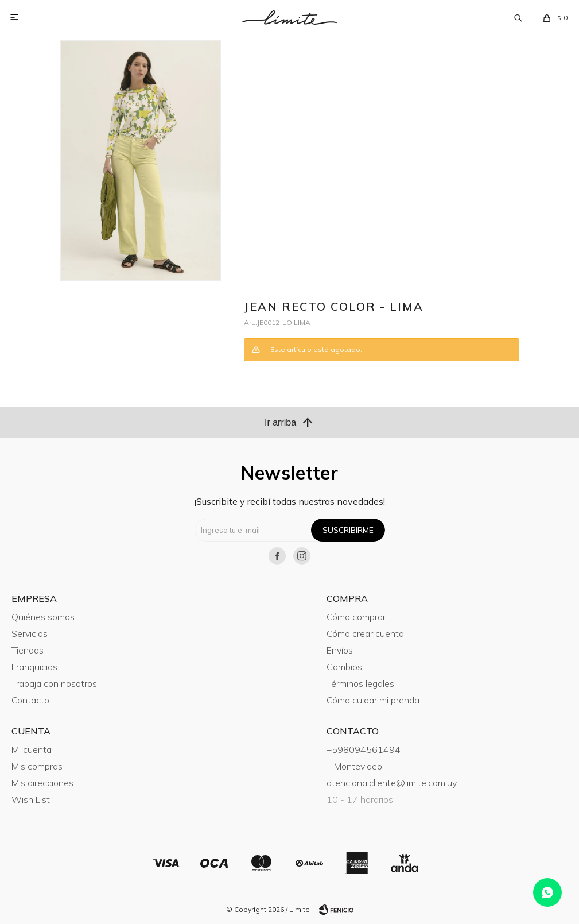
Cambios (344, 667)
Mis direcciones (42, 783)
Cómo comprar (356, 617)
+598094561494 (364, 749)
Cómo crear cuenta (365, 633)
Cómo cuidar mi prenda (373, 700)
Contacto (30, 700)
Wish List (31, 799)
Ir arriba (289, 423)
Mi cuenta (32, 749)
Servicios (30, 633)
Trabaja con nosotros (54, 683)
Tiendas (28, 650)
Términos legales (360, 683)
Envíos (340, 650)
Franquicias (34, 667)
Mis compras (37, 766)
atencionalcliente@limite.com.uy (392, 783)
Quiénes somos (43, 617)
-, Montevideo (354, 766)
